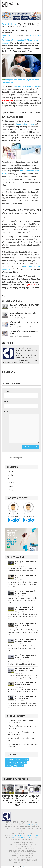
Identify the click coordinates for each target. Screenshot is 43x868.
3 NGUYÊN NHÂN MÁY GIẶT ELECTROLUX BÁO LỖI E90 (24, 608)
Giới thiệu (11, 475)
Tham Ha (26, 867)
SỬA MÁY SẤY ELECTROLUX (23, 842)
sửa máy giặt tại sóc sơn (15, 766)
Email (6, 402)
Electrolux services (8, 35)
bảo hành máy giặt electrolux (16, 763)
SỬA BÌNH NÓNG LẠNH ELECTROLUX (23, 860)
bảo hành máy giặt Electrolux (27, 87)
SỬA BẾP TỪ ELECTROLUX (23, 853)
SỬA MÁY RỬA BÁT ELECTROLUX (23, 855)
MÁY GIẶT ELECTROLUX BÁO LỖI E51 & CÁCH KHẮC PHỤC (26, 640)
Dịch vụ (13, 24)
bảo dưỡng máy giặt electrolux (17, 759)
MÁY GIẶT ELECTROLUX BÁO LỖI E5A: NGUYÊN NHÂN (26, 624)
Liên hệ (10, 490)
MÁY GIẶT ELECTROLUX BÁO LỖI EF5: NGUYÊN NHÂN (26, 656)
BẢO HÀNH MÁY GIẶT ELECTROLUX (23, 844)
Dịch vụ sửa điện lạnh (23, 862)
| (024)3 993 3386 (30, 824)
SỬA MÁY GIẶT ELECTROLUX (21, 840)
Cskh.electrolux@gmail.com (25, 838)
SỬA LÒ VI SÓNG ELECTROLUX (23, 849)
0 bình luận (13, 307)
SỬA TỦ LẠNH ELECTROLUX (23, 847)
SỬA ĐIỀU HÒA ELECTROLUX (23, 858)
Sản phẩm (11, 482)
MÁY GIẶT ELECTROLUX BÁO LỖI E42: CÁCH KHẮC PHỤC (26, 684)
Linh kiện (11, 486)
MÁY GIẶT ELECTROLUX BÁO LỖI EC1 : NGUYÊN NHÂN (26, 697)
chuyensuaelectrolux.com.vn (25, 835)
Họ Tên (6, 391)
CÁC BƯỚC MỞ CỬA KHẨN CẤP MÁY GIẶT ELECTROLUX (21, 722)
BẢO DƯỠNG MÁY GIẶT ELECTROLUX (23, 851)
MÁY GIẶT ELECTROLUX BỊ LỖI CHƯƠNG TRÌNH (25, 592)
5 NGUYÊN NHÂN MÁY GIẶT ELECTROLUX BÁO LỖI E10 (24, 670)
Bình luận (7, 412)
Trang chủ (5, 24)
